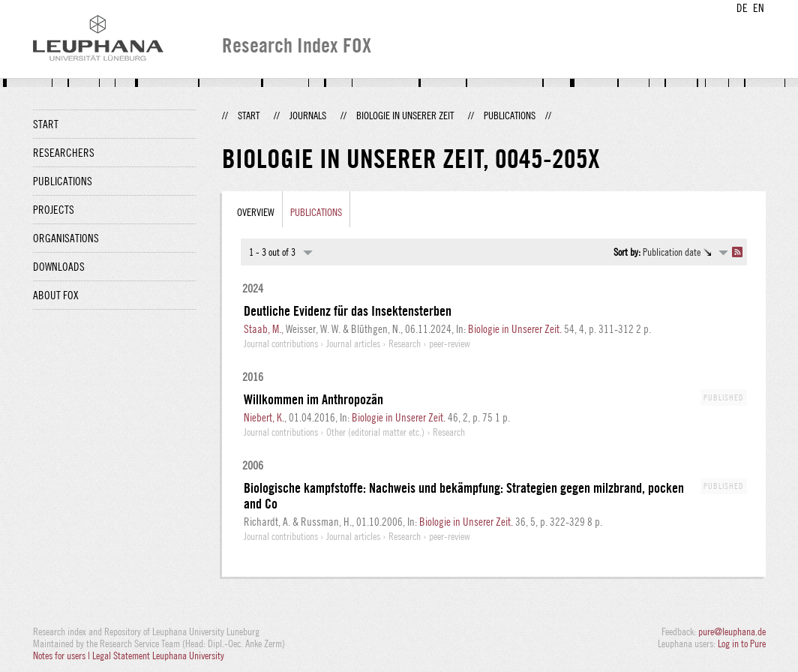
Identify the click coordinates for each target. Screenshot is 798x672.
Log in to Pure (742, 643)
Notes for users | (63, 655)
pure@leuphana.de (732, 631)
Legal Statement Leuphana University (158, 655)
